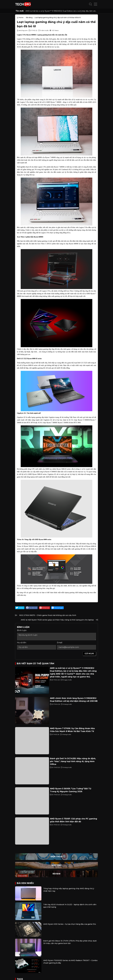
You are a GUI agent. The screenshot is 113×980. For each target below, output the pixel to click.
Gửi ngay (89, 654)
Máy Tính (57, 865)
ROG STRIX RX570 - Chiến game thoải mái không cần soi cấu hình (48, 615)
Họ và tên (22, 643)
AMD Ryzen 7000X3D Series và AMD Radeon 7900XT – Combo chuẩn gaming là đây (70, 962)
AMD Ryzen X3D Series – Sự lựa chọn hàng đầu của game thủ (70, 924)
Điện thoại (57, 857)
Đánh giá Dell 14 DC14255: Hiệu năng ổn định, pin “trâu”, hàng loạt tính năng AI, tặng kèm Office (73, 761)
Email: (60, 643)
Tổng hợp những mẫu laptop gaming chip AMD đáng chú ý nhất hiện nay (69, 890)
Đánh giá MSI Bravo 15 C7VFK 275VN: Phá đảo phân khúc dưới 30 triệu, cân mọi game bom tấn (70, 942)
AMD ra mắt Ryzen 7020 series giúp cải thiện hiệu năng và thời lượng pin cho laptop (57, 620)
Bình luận (22, 630)
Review (57, 874)
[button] (91, 4)
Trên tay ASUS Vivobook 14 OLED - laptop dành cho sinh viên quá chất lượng (70, 906)
